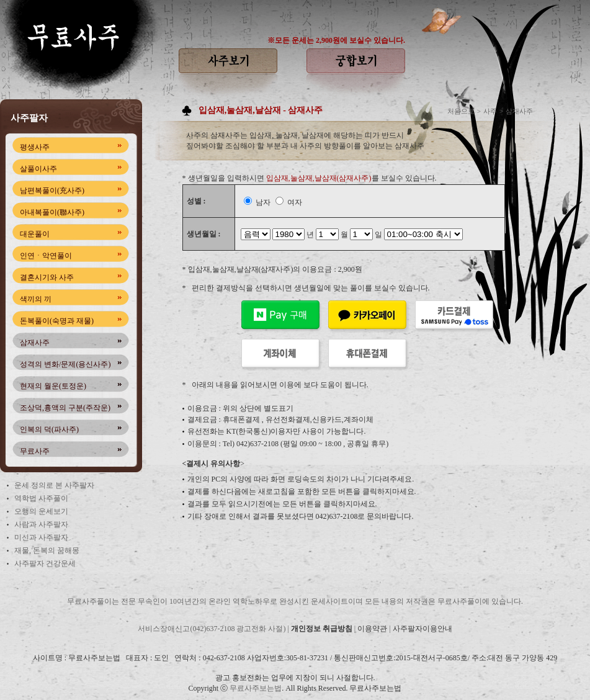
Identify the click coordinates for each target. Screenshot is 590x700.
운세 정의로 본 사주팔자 (54, 485)
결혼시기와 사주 (47, 277)
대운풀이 (35, 234)
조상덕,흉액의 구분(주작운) (65, 408)
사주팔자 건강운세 (45, 563)
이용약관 (372, 629)
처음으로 (461, 111)
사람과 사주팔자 (41, 524)
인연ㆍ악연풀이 (46, 256)
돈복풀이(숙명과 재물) (57, 321)
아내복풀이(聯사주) (52, 212)
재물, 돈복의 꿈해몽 (47, 550)
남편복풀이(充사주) (52, 191)
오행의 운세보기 (41, 511)
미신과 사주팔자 (41, 537)
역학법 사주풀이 (41, 498)
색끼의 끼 (36, 299)
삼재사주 (35, 343)
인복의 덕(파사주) (49, 429)
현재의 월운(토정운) (53, 386)
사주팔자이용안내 (422, 629)
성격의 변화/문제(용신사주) (65, 364)
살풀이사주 (38, 169)
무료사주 (35, 451)
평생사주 (35, 147)
